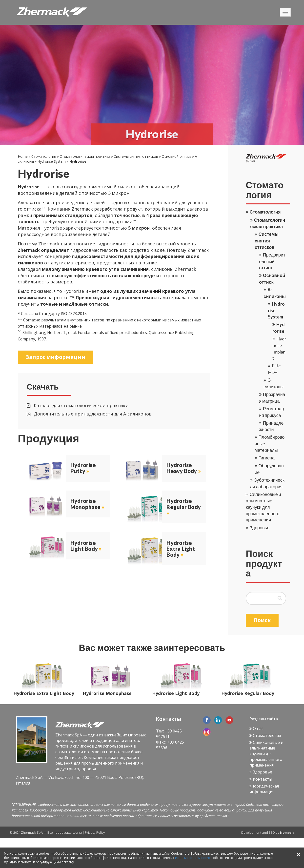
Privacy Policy (95, 833)
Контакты (263, 780)
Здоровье (260, 528)
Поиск (262, 620)
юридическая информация (264, 790)
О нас (258, 729)
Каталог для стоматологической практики (78, 406)
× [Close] (298, 854)
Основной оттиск (176, 156)
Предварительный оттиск (272, 261)
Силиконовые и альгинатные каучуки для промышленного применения (263, 507)
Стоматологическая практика (85, 156)
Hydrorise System (52, 161)
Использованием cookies (194, 858)
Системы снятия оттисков (136, 156)
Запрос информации (56, 357)
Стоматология (44, 156)
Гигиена (267, 458)
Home (23, 156)
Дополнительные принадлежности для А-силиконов (89, 414)
